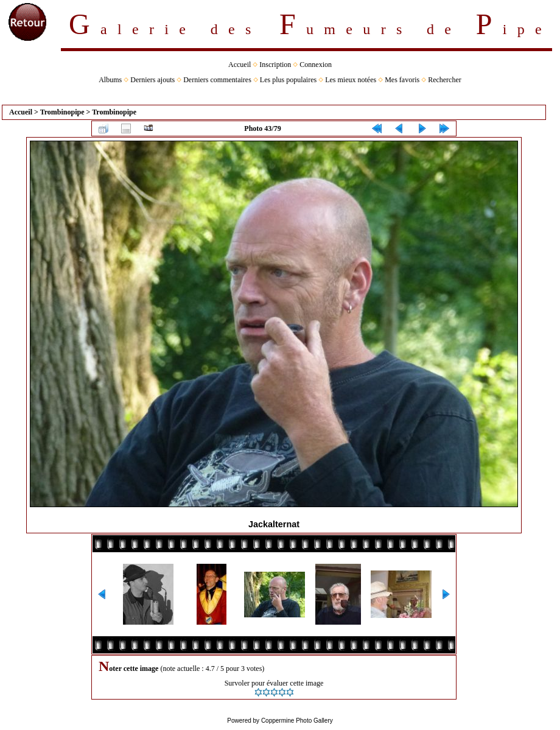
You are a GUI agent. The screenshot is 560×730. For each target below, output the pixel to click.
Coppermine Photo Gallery (297, 721)
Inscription (275, 65)
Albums (110, 80)
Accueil (240, 65)
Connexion (316, 65)
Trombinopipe (62, 112)
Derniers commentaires (217, 80)
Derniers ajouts (152, 80)
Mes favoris (402, 80)
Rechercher (445, 80)
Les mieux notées (351, 80)
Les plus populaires (288, 80)
